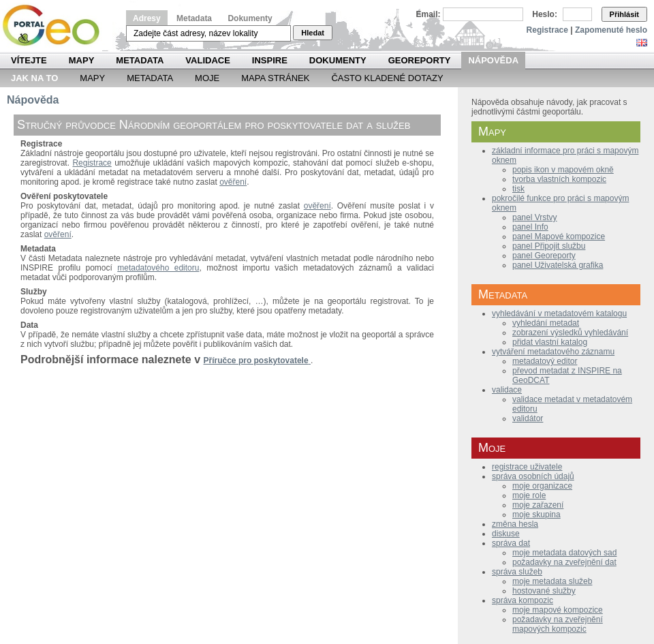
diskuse (506, 534)
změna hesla (515, 524)
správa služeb (517, 572)
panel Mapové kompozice (559, 236)
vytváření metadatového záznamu (553, 352)
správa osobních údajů (533, 476)
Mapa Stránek (275, 78)
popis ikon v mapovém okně (563, 170)
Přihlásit (624, 14)
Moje (207, 78)
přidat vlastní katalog (550, 342)
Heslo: (545, 14)
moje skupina (536, 515)
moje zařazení (538, 505)
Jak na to (34, 78)
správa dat (511, 543)
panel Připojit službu (549, 246)
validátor (528, 418)
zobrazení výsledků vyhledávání (570, 333)
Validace (207, 60)
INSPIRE (270, 60)
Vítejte (29, 60)
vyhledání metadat (546, 323)
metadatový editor (545, 361)
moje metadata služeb (552, 581)
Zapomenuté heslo (611, 30)
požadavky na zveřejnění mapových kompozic (558, 624)
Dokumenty (250, 18)
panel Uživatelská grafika (558, 265)
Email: (429, 14)
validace (507, 390)
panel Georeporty (544, 256)
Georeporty (420, 60)
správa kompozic (523, 600)
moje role (529, 495)
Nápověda (493, 60)
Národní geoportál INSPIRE (56, 26)
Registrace (547, 30)
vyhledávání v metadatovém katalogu (559, 313)
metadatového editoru (158, 268)
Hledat (313, 33)
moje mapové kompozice (558, 610)
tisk (518, 189)
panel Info (530, 227)
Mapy (82, 60)
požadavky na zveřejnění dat (564, 562)
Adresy (147, 18)
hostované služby (544, 591)
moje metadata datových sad (564, 553)
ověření (233, 182)
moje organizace (542, 486)
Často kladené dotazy (387, 78)
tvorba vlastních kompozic (559, 179)
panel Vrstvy (535, 217)
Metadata (194, 18)
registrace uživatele (527, 467)
